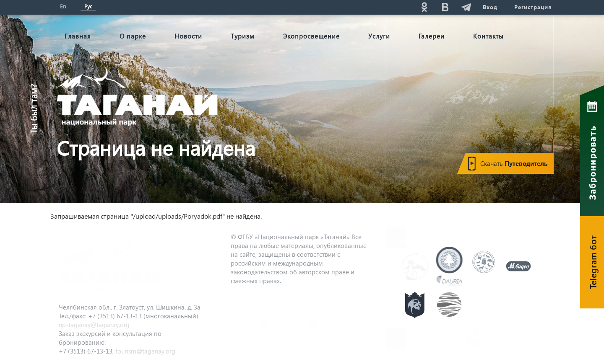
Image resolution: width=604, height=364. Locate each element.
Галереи (432, 36)
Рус (88, 6)
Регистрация (533, 7)
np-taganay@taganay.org (94, 325)
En (63, 6)
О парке (133, 36)
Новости (188, 36)
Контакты (488, 36)
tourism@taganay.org (145, 351)
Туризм (243, 36)
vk (445, 7)
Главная (78, 36)
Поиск (349, 7)
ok (424, 7)
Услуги (379, 36)
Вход (490, 7)
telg (466, 7)
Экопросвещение (311, 36)
